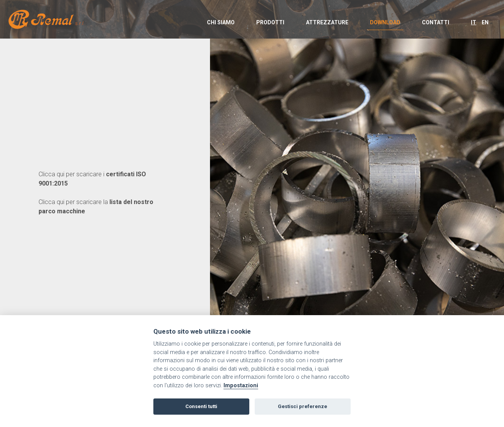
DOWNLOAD (385, 22)
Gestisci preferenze (302, 406)
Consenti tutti (201, 406)
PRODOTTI (270, 22)
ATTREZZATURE (327, 22)
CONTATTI (436, 22)
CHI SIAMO (221, 22)
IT (474, 22)
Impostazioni (241, 386)
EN (485, 22)
